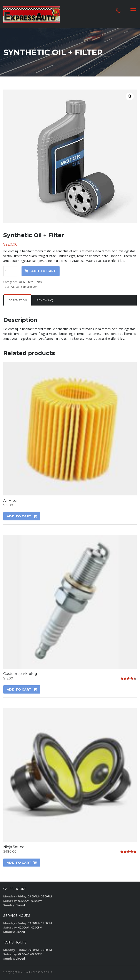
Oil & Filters (26, 282)
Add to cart (44, 271)
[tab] (18, 300)
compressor (29, 287)
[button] (130, 96)
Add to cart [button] (19, 516)
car (18, 287)
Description (18, 300)
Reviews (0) (45, 300)
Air (13, 287)
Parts (38, 282)
